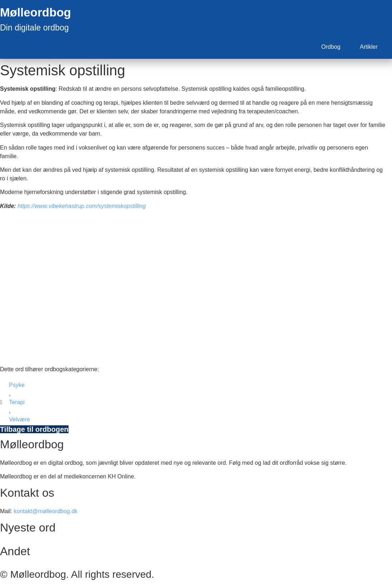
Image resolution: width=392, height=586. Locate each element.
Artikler (369, 47)
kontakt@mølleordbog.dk (46, 511)
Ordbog (331, 47)
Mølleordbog (36, 12)
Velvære (20, 419)
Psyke (17, 385)
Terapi (17, 402)
